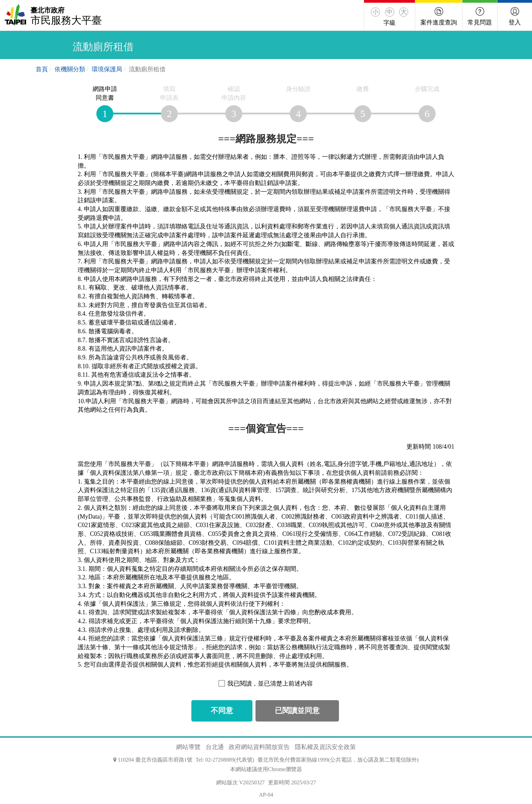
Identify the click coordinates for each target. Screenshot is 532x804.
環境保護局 (107, 69)
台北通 (215, 747)
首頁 (42, 69)
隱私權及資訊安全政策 (325, 747)
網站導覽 (188, 747)
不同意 (222, 711)
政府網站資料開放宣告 (259, 747)
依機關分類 (70, 69)
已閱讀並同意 (297, 711)
